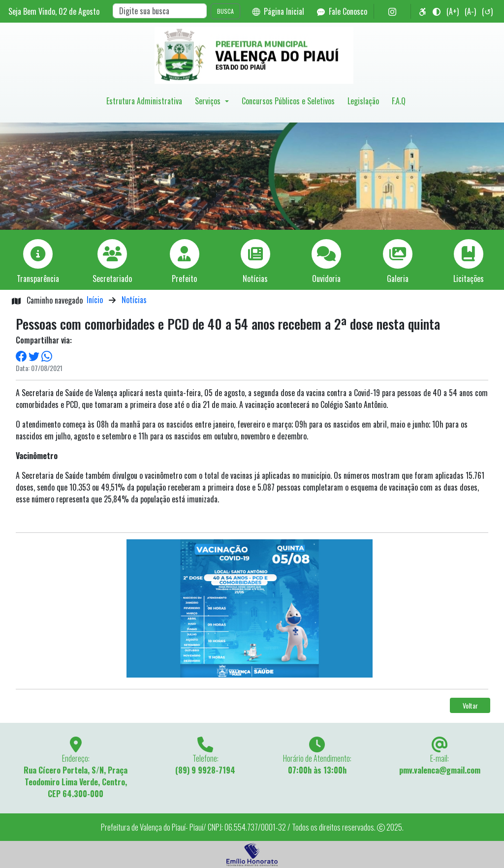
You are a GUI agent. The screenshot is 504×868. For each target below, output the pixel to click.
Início (95, 300)
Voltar (470, 705)
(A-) (470, 11)
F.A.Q (399, 101)
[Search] (160, 11)
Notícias (134, 300)
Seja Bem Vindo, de (54, 11)
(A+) (453, 11)
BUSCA (225, 11)
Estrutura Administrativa (144, 101)
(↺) (487, 11)
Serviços (209, 101)
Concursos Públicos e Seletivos (288, 101)
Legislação (363, 101)
